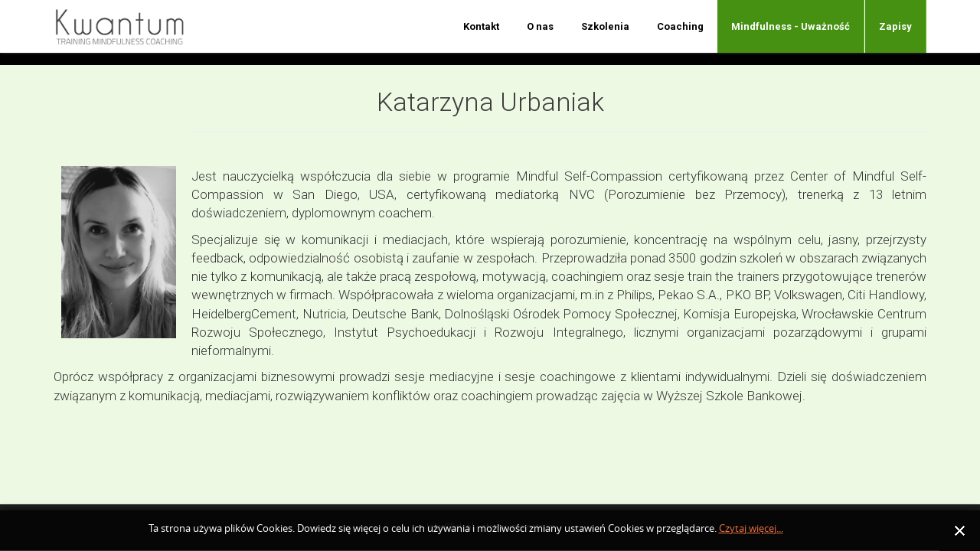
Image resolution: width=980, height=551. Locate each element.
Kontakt (481, 26)
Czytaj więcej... (751, 528)
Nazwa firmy (129, 26)
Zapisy (895, 26)
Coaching (680, 26)
